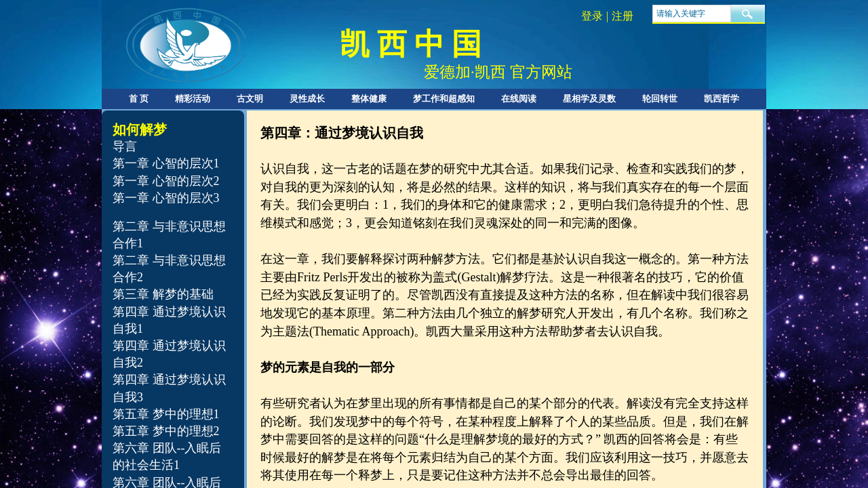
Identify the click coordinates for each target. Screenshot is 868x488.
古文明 (250, 99)
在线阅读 (519, 99)
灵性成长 (307, 99)
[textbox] (692, 14)
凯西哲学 (722, 99)
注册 (623, 16)
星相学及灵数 (589, 99)
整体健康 (369, 99)
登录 (592, 16)
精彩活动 (193, 99)
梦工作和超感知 (444, 99)
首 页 (139, 99)
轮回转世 (660, 99)
